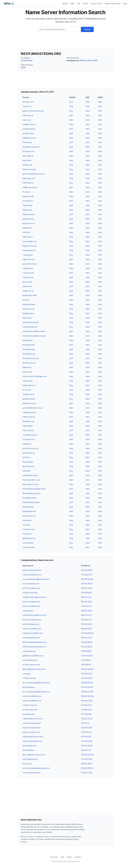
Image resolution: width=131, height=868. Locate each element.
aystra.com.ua (28, 453)
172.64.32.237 (87, 741)
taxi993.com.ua (29, 538)
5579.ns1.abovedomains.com (35, 647)
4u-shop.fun (28, 201)
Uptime (86, 4)
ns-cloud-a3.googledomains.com (36, 683)
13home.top (27, 205)
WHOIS (65, 4)
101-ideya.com (28, 151)
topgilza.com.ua (29, 138)
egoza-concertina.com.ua (33, 111)
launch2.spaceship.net (32, 620)
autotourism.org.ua (30, 322)
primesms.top (28, 133)
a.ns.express (28, 611)
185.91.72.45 (86, 597)
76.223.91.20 (86, 732)
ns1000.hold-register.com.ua (34, 615)
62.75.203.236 (87, 687)
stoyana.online (29, 345)
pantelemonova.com (31, 147)
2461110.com (28, 183)
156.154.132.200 (87, 755)
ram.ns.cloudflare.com (32, 696)
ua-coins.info (28, 543)
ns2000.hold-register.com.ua (34, 597)
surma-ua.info (28, 547)
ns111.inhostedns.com (31, 588)
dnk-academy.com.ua (31, 493)
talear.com (27, 367)
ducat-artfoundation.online (34, 331)
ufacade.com (28, 268)
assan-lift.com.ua (30, 264)
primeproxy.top (29, 129)
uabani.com (27, 286)
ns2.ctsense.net (29, 651)
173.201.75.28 (87, 719)
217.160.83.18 (86, 593)
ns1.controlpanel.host (32, 773)
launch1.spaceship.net (32, 570)
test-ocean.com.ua (30, 484)
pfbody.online (28, 507)
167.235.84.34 (87, 624)
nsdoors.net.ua (29, 417)
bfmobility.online (29, 498)
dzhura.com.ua (29, 363)
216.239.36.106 (87, 683)
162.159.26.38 (86, 570)
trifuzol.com (28, 381)
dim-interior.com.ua (31, 358)
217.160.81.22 (86, 705)
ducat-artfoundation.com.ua (34, 336)
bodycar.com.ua (29, 169)
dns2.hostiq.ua (28, 687)
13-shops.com (28, 439)
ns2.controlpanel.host (32, 728)
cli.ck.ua (26, 300)
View (71, 102)
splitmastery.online (30, 475)
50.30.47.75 (86, 750)
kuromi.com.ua (29, 516)
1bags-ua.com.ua (30, 246)
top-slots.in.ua (28, 309)
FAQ (62, 857)
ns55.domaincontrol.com (33, 737)
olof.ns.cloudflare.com (32, 629)
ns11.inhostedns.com (31, 638)
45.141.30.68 (86, 714)
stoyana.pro (28, 340)
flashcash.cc (28, 237)
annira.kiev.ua (28, 466)
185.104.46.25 (87, 602)
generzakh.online (30, 295)
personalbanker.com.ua (32, 408)
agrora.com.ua (29, 223)
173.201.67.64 (87, 759)
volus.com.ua (28, 273)
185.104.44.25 (87, 588)
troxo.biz (26, 525)
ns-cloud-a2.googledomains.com (36, 692)
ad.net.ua (26, 457)
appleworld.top (29, 399)
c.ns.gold (26, 674)
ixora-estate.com (30, 241)
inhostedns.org (29, 354)
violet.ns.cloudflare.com (32, 741)
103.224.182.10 (87, 642)
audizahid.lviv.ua (29, 511)
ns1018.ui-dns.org (30, 593)
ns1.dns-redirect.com (31, 665)
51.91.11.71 (85, 723)
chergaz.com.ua (29, 412)
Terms (69, 857)
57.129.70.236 (87, 773)
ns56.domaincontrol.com (33, 719)
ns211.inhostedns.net (31, 602)
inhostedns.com (29, 250)
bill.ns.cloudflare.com (31, 606)
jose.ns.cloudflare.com (32, 701)
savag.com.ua (28, 219)
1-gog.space (28, 255)
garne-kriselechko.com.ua (33, 174)
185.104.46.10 (86, 611)
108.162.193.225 (87, 696)
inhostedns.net (29, 349)
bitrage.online (28, 313)
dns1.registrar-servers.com (34, 755)
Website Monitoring (113, 4)
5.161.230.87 (86, 665)
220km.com (27, 372)
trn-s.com (27, 390)
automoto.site (28, 196)
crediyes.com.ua (29, 124)
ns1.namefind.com (30, 660)
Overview (54, 857)
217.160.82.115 (87, 710)
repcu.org (27, 120)
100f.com (26, 232)
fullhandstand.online (31, 502)
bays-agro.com (29, 178)
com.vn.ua (27, 106)
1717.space (27, 534)
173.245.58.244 (87, 633)
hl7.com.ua (27, 142)
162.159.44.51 (86, 629)
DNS (79, 4)
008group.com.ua (30, 187)
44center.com (28, 529)
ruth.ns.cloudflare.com (32, 575)
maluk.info (27, 444)
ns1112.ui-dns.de (29, 678)
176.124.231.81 (87, 746)
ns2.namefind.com (30, 759)
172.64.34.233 (87, 656)
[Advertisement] (66, 41)
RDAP (72, 4)
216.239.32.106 (87, 579)
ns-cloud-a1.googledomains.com (36, 579)
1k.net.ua (26, 192)
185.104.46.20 (87, 584)
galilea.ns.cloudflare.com (33, 656)
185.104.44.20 (87, 638)
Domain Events (97, 4)
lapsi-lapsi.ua (28, 156)
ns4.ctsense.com (30, 746)
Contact (78, 857)
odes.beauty (28, 426)
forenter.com (28, 102)
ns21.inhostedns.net (31, 584)
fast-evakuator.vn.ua (31, 480)
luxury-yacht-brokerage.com (35, 376)
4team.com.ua (28, 214)
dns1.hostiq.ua (28, 750)
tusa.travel (27, 160)
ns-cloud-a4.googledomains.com (36, 768)
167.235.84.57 (87, 674)
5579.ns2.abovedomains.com (35, 642)
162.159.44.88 (87, 701)
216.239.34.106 (87, 692)
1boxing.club (28, 462)
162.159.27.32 (86, 620)
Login (125, 4)
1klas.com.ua (28, 115)
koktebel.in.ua (28, 421)
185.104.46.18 (86, 764)
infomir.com (27, 165)
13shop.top (27, 210)
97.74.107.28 (86, 737)
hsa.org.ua (27, 318)
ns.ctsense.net (28, 714)
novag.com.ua (28, 394)
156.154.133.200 (87, 669)
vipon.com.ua (28, 430)
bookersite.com (29, 385)
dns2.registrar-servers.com (34, 669)
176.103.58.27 (87, 651)
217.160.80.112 (87, 678)
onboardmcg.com (30, 327)
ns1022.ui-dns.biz (30, 705)
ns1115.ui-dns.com (30, 710)
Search (87, 29)
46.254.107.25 (87, 728)
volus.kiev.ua (28, 277)
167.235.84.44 (27, 60)
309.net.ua (27, 520)
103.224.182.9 (87, 647)
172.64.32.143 (87, 575)
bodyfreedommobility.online (34, 489)
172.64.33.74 (86, 606)
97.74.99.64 (86, 660)
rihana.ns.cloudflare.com (33, 633)
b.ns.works (27, 764)
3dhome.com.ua (29, 403)
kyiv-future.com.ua (30, 448)
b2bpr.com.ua (28, 259)
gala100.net (27, 228)
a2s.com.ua (27, 282)
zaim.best (26, 471)
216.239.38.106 (87, 768)
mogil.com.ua (28, 291)
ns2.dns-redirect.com (31, 732)
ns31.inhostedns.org (31, 624)
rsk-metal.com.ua (30, 435)
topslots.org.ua (29, 304)
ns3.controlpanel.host (32, 723)
